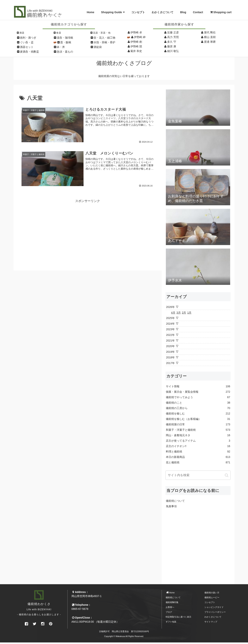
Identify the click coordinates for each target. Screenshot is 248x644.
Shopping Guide (112, 12)
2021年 (170, 341)
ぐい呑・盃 (27, 42)
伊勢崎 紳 (140, 37)
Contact (198, 12)
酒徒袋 (98, 47)
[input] (198, 475)
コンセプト (138, 12)
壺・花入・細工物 (104, 38)
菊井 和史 (136, 51)
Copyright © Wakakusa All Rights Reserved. (124, 636)
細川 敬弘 (173, 51)
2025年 (170, 318)
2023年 (170, 329)
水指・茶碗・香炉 (104, 42)
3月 (179, 313)
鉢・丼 (61, 47)
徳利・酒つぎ (28, 38)
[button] (227, 475)
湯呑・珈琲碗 (65, 38)
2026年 (170, 307)
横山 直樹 (210, 37)
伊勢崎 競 (136, 46)
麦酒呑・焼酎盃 (29, 52)
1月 (189, 313)
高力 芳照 (173, 37)
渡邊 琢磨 (210, 42)
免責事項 (171, 506)
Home (91, 12)
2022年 (170, 335)
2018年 (170, 357)
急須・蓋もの (65, 52)
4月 (173, 313)
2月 (184, 313)
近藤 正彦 (173, 32)
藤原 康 (172, 46)
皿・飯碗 (66, 42)
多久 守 (172, 42)
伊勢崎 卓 (136, 32)
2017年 (170, 363)
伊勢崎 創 (136, 42)
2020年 (170, 346)
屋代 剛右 (210, 32)
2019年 (170, 352)
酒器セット (27, 47)
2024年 (170, 324)
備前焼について (175, 501)
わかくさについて (163, 12)
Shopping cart (221, 12)
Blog (183, 12)
